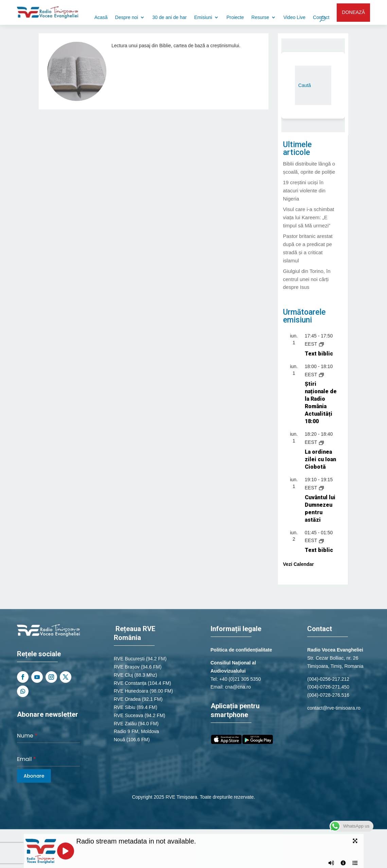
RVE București (129, 659)
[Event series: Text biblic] (321, 344)
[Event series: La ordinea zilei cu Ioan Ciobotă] (321, 442)
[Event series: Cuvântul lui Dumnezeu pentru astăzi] (321, 488)
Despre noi (127, 18)
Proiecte (235, 18)
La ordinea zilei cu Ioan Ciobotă (320, 459)
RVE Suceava (129, 715)
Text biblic (319, 354)
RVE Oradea (127, 699)
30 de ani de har (169, 18)
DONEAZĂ (353, 12)
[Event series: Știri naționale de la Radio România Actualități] (321, 375)
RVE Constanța (130, 683)
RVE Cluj (124, 675)
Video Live (294, 18)
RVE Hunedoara (131, 691)
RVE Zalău (125, 724)
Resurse (260, 18)
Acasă (101, 18)
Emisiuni (203, 18)
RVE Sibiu (125, 707)
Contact (321, 18)
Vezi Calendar (298, 564)
